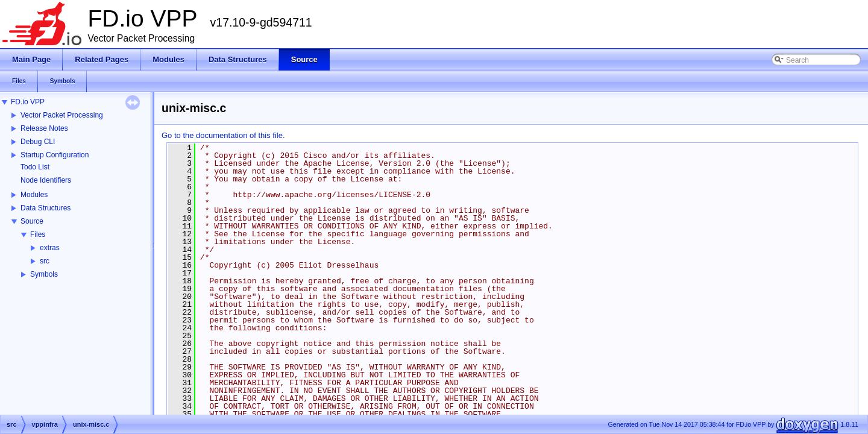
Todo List (35, 167)
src (45, 261)
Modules (34, 195)
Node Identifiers (46, 180)
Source (32, 221)
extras (50, 248)
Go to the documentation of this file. (223, 135)
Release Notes (44, 128)
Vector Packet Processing (62, 115)
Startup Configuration (55, 155)
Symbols (44, 274)
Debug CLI (38, 142)
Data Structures (46, 208)
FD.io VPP (28, 102)
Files (38, 234)
